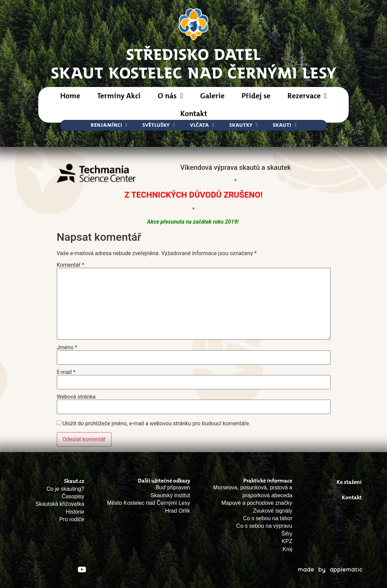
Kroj (287, 549)
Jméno (67, 348)
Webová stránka (76, 397)
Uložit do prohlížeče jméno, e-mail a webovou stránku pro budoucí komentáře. (156, 424)
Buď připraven (173, 487)
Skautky (243, 125)
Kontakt (194, 114)
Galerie (212, 96)
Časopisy (73, 496)
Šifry (287, 534)
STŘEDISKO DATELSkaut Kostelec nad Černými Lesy (194, 63)
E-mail (66, 372)
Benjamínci (109, 125)
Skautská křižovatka (60, 504)
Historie (75, 512)
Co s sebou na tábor (268, 518)
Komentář (71, 265)
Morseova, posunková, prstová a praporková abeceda (253, 491)
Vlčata (202, 125)
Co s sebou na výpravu (265, 526)
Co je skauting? (65, 489)
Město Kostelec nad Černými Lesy (149, 503)
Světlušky (159, 125)
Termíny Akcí (119, 96)
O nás (170, 96)
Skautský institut (170, 495)
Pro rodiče (72, 519)
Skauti (285, 125)
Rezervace (307, 96)
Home (70, 96)
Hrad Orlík (178, 511)
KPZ (287, 541)
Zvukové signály (273, 511)
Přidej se (256, 96)
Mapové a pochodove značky (257, 503)
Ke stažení (349, 482)
